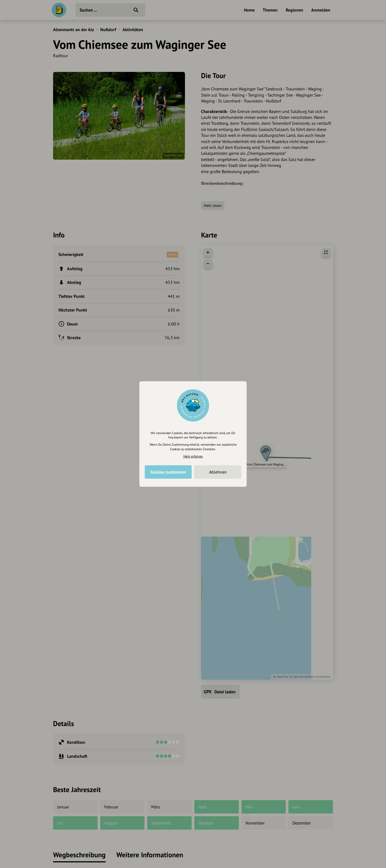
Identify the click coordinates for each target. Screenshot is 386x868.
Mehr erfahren (193, 456)
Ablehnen (218, 472)
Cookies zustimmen (168, 472)
